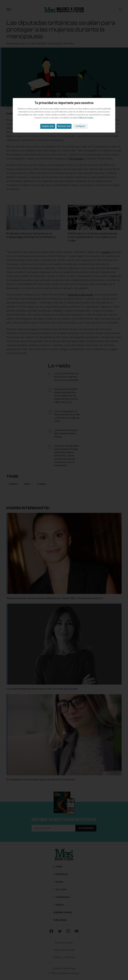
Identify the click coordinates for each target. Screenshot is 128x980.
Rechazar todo (64, 126)
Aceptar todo (48, 126)
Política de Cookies (86, 118)
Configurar (80, 126)
